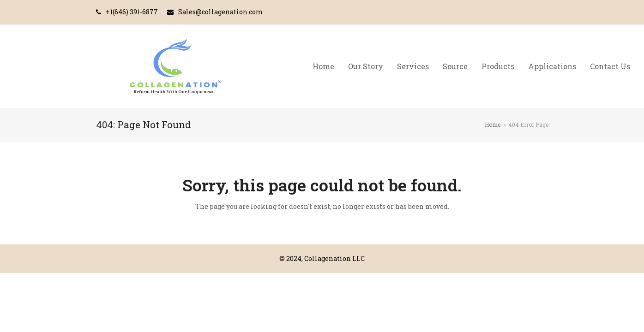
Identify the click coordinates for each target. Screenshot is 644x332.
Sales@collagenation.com (221, 12)
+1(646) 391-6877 (132, 12)
